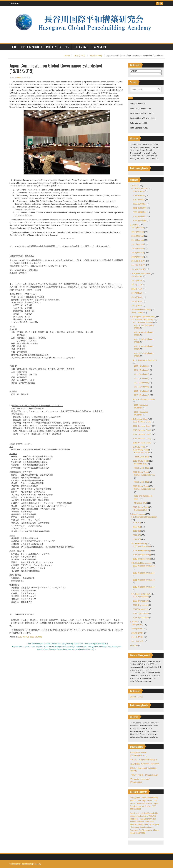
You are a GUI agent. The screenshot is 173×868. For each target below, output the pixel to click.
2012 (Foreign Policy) (142, 559)
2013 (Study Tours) (141, 507)
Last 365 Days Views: (140, 118)
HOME (14, 47)
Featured (134, 645)
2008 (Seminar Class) (142, 422)
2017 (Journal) (138, 244)
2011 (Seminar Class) (142, 434)
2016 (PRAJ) (137, 289)
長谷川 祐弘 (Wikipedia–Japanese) (145, 764)
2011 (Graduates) (142, 374)
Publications (80, 47)
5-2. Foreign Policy (139, 543)
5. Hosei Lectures (138, 514)
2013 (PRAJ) (137, 276)
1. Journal (134, 225)
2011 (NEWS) (137, 637)
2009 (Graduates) (142, 366)
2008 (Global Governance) (144, 566)
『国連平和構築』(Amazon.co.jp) (144, 775)
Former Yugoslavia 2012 (144, 489)
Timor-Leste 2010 (142, 468)
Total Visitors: (137, 128)
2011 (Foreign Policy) (142, 555)
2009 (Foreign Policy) (142, 550)
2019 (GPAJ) (80, 56)
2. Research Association (140, 273)
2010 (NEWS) (137, 633)
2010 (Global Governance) (144, 573)
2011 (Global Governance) (144, 580)
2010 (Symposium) (141, 605)
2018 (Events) (139, 195)
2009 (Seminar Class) (142, 426)
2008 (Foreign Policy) (142, 546)
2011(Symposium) (141, 609)
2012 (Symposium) (141, 613)
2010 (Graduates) (142, 370)
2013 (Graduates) (142, 383)
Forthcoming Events (31, 47)
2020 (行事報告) (140, 204)
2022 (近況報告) (138, 265)
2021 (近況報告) (138, 261)
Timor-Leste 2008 (142, 457)
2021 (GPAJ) (137, 306)
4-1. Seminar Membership (142, 320)
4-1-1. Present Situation (143, 322)
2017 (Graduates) (142, 395)
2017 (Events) (139, 191)
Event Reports (53, 47)
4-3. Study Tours (138, 447)
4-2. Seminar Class (140, 419)
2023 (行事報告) (140, 216)
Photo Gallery (137, 313)
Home (67, 56)
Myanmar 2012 (140, 503)
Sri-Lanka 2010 (141, 464)
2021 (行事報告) (140, 208)
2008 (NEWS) (137, 625)
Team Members (99, 47)
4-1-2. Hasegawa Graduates (145, 360)
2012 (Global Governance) (144, 587)
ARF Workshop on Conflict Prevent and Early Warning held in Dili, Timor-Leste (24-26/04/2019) (67, 644)
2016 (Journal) (138, 240)
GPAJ (67, 47)
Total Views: (136, 123)
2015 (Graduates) (142, 391)
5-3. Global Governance (142, 563)
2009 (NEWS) (137, 629)
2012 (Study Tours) (141, 486)
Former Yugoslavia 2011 (144, 475)
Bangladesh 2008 (142, 453)
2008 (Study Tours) (141, 450)
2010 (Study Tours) (141, 461)
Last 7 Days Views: (139, 108)
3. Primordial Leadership (140, 310)
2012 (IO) (137, 539)
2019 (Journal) (96, 56)
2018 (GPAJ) (137, 297)
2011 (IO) (137, 535)
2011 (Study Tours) (141, 472)
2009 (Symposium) (141, 601)
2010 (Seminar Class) (142, 430)
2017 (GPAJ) (137, 293)
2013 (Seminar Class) (142, 443)
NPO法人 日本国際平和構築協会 (144, 760)
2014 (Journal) (138, 232)
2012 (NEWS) (137, 641)
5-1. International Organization (144, 517)
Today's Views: (137, 104)
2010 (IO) (137, 531)
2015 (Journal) (138, 236)
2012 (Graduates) (142, 378)
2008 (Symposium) (141, 597)
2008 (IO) (137, 523)
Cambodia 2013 (141, 510)
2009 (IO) (137, 527)
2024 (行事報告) (140, 221)
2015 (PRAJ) (137, 285)
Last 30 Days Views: (139, 113)
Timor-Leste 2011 (142, 482)
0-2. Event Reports (139, 188)
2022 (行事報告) (140, 212)
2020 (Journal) (138, 257)
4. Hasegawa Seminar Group (142, 317)
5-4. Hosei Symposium (141, 594)
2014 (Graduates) (142, 387)
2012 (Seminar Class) (142, 439)
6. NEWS (134, 622)
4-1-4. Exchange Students (144, 399)
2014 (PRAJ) (137, 280)
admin (19, 78)
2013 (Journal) (138, 228)
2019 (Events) (139, 200)
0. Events (134, 186)
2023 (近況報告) (138, 269)
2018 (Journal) (138, 248)
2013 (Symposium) (141, 618)
